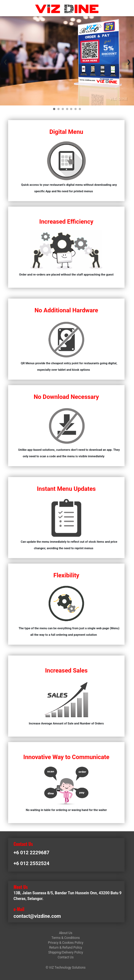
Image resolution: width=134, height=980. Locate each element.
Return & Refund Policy (66, 948)
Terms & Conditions (66, 938)
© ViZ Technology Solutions (66, 968)
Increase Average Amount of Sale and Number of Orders (66, 724)
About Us (66, 933)
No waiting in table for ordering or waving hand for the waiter (66, 810)
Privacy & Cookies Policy (66, 943)
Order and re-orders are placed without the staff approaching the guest (66, 275)
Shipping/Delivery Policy (66, 952)
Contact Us (66, 957)
